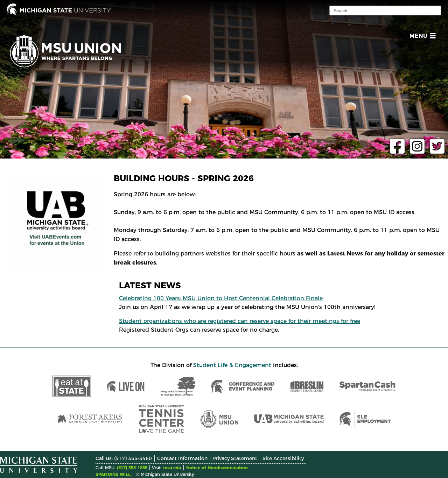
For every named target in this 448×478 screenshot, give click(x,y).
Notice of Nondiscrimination (217, 468)
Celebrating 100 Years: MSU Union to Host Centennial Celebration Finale (221, 298)
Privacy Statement (235, 458)
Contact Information (182, 458)
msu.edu (172, 468)
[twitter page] (435, 151)
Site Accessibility (283, 458)
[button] (421, 37)
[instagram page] (415, 151)
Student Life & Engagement (232, 365)
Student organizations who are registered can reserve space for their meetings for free (240, 321)
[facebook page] (395, 151)
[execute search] (435, 10)
